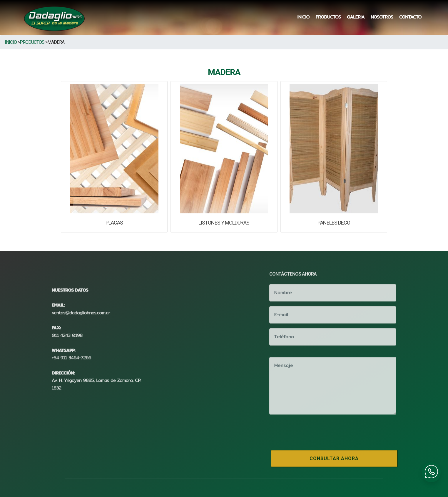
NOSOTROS (382, 17)
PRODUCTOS (328, 17)
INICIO (304, 17)
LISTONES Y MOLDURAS (224, 223)
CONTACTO (410, 17)
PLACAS (114, 223)
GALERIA (356, 17)
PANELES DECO (334, 223)
